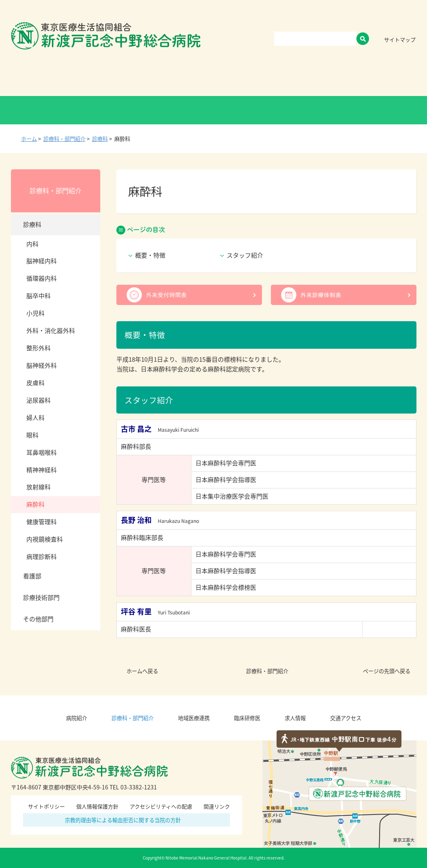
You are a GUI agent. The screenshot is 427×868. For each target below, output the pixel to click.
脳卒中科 (39, 296)
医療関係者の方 (294, 110)
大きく (409, 20)
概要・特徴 (150, 255)
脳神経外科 (42, 365)
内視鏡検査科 (45, 539)
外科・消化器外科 (51, 331)
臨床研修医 (276, 79)
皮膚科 (35, 383)
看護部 (32, 576)
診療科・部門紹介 (144, 79)
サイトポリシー (46, 806)
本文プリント (399, 139)
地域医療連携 (215, 79)
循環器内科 (42, 278)
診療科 (100, 139)
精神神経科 (42, 470)
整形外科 (39, 348)
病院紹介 (80, 79)
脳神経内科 (42, 261)
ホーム (29, 139)
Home (33, 79)
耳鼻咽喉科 (42, 452)
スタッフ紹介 (245, 255)
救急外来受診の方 (376, 110)
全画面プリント (336, 139)
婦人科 (35, 418)
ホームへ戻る (142, 671)
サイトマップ (400, 39)
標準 (389, 20)
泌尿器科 (39, 400)
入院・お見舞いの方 (213, 110)
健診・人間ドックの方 (132, 110)
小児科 (35, 313)
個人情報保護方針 (97, 806)
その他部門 (38, 619)
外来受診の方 (51, 110)
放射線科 (39, 487)
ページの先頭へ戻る (387, 671)
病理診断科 (42, 557)
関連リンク (217, 806)
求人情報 (330, 79)
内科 (32, 244)
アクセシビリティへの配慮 (161, 806)
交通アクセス (386, 79)
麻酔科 (35, 504)
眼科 (32, 435)
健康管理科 (42, 522)
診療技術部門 (41, 597)
